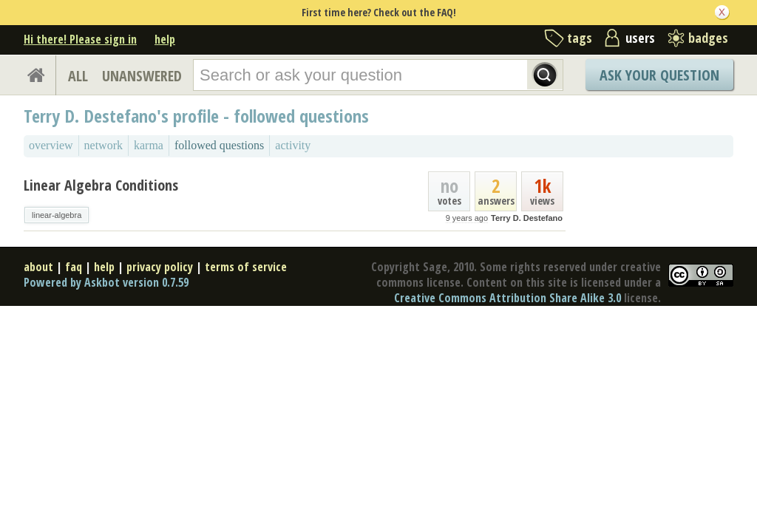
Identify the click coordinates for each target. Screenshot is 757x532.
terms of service (246, 267)
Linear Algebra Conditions (101, 185)
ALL (78, 76)
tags (580, 38)
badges (708, 38)
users (640, 38)
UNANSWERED (142, 76)
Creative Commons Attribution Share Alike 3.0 (508, 298)
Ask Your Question (659, 75)
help (165, 39)
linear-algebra (57, 215)
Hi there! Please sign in (80, 39)
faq (74, 267)
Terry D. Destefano (527, 218)
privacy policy (160, 267)
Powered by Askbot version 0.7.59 (106, 282)
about (38, 267)
